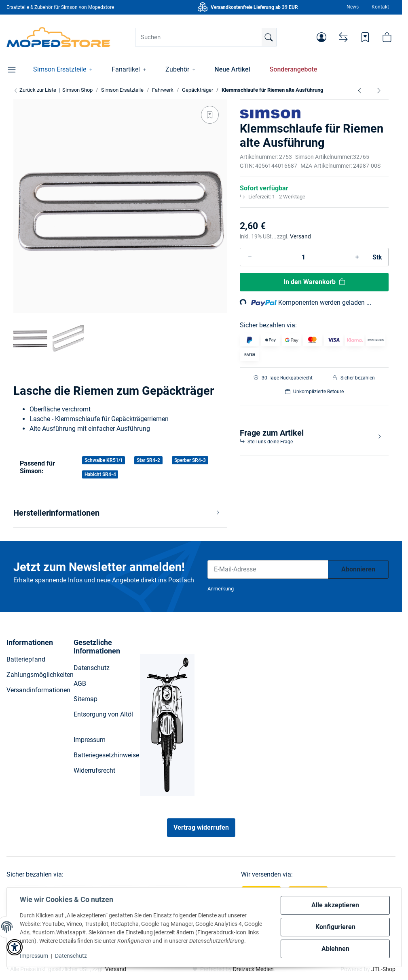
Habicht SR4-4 (100, 474)
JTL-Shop (383, 969)
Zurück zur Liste (35, 90)
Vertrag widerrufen (201, 827)
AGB (80, 684)
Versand (300, 236)
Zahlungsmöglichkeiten (40, 675)
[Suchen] (206, 37)
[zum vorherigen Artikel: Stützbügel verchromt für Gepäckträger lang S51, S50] (359, 90)
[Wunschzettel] (365, 37)
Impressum (34, 956)
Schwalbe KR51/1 (104, 460)
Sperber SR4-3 (190, 460)
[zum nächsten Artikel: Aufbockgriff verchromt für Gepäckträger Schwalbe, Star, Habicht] (379, 90)
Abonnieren (358, 569)
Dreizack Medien (253, 969)
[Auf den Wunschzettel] (210, 115)
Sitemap (86, 699)
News (353, 7)
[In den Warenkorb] (314, 282)
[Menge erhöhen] (357, 257)
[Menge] (303, 257)
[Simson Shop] (58, 37)
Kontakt (380, 7)
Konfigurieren (335, 927)
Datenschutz (71, 956)
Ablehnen (335, 949)
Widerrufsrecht (94, 770)
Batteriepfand (26, 659)
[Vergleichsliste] (343, 37)
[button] (321, 37)
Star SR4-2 (148, 460)
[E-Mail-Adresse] (268, 569)
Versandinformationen (38, 690)
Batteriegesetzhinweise (106, 755)
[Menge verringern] (250, 257)
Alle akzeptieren (335, 905)
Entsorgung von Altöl (103, 714)
